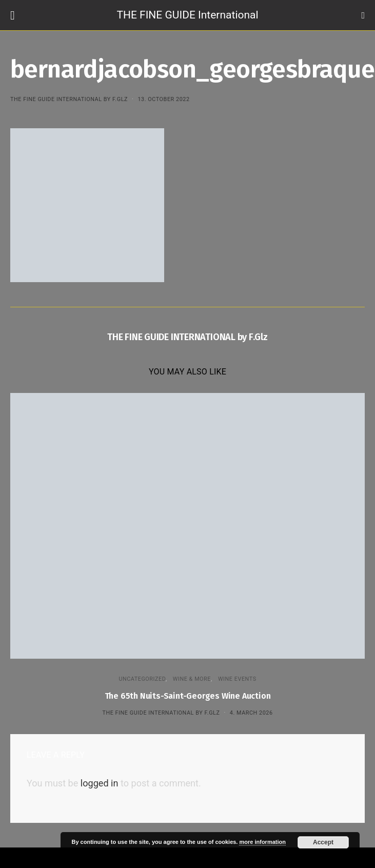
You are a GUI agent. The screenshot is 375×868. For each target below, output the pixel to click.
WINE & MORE (192, 679)
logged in (100, 783)
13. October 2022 (163, 99)
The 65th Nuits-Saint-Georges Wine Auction (188, 696)
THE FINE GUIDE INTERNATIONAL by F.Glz (69, 99)
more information (262, 842)
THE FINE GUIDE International (187, 15)
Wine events (237, 679)
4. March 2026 (251, 713)
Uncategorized (142, 679)
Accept (323, 842)
